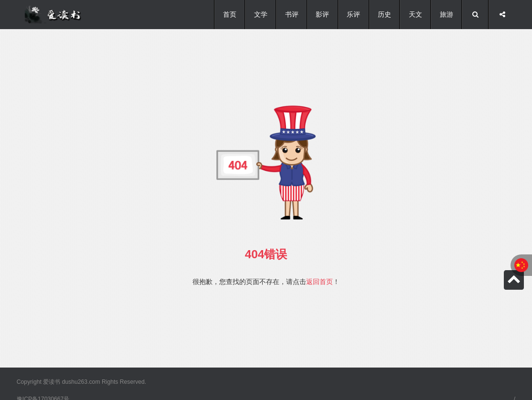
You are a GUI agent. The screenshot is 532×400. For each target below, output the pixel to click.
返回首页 (319, 282)
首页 (230, 14)
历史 (384, 14)
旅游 (447, 14)
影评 (322, 14)
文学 (261, 14)
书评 (292, 14)
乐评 (353, 14)
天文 (415, 14)
